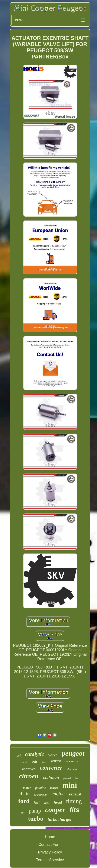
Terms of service (50, 860)
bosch (78, 778)
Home (50, 837)
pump (35, 811)
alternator (72, 769)
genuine (41, 788)
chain (24, 794)
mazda (54, 788)
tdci (18, 755)
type (22, 813)
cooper (55, 810)
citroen (29, 776)
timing (74, 801)
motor (27, 788)
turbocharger (60, 819)
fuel (37, 802)
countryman (41, 795)
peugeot (73, 753)
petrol (67, 778)
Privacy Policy (50, 852)
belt (35, 762)
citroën (25, 762)
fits (75, 810)
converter (51, 768)
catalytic (35, 754)
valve (47, 803)
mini (70, 785)
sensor (56, 761)
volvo (53, 755)
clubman (51, 777)
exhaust (75, 794)
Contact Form (50, 845)
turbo (36, 818)
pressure (72, 761)
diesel (44, 762)
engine (58, 794)
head (58, 802)
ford (24, 801)
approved (29, 769)
